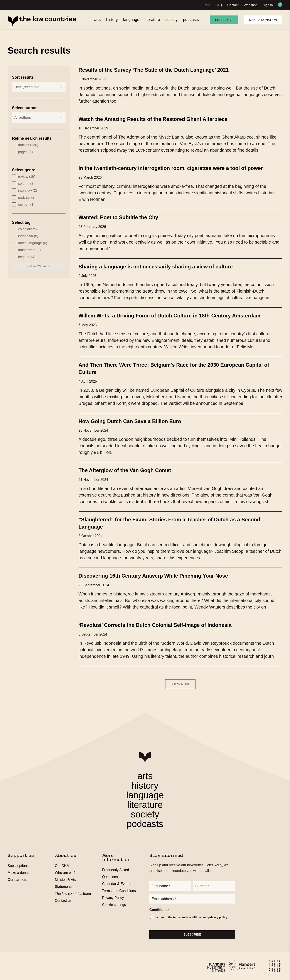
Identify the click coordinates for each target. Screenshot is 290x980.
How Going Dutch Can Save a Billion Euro (135, 420)
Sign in (268, 5)
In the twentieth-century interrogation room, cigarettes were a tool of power (180, 168)
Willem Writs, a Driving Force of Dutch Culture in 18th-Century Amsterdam (178, 315)
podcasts (145, 822)
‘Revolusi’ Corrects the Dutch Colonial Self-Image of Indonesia (163, 623)
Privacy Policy (113, 896)
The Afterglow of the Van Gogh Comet (129, 469)
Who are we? (65, 871)
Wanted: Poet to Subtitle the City (122, 217)
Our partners (17, 877)
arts (145, 774)
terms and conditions (187, 916)
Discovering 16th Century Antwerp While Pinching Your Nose (161, 574)
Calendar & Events (117, 882)
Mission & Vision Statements (68, 881)
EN (205, 5)
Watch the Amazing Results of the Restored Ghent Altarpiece (160, 119)
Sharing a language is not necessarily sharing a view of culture (163, 266)
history (145, 783)
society (145, 812)
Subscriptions (18, 864)
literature (145, 803)
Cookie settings (114, 903)
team (73, 891)
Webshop (251, 5)
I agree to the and (191, 917)
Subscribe (224, 20)
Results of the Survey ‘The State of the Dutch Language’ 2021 (161, 70)
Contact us (63, 898)
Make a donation (263, 20)
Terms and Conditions (119, 889)
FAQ (219, 5)
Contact (233, 5)
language (145, 793)
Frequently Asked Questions (116, 871)
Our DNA (62, 864)
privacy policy (218, 916)
